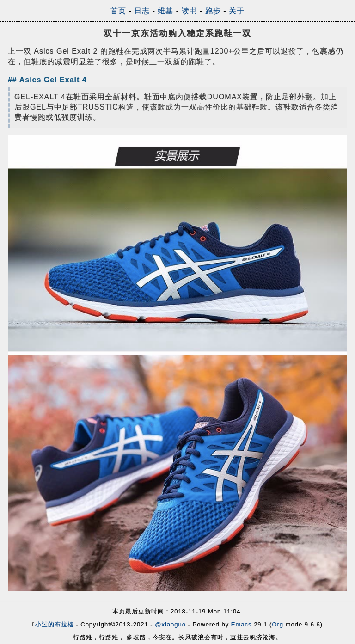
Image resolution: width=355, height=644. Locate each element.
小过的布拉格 (55, 624)
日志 (142, 11)
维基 (165, 11)
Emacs (242, 624)
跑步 (213, 11)
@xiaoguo (170, 624)
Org (278, 624)
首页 (118, 11)
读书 (190, 11)
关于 (237, 11)
